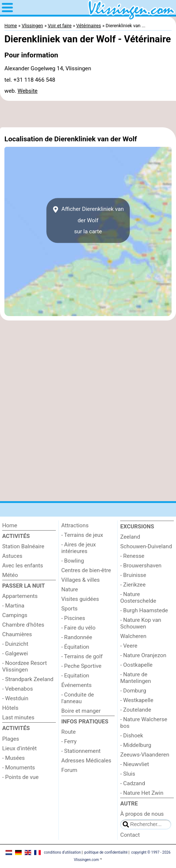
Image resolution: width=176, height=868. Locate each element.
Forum (69, 770)
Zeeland (130, 537)
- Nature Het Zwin (142, 793)
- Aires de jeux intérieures (79, 548)
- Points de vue (20, 777)
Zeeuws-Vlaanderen (145, 755)
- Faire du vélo (78, 628)
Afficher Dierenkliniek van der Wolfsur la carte (88, 221)
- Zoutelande (136, 710)
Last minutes (18, 718)
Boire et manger (81, 711)
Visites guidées (80, 599)
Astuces (12, 556)
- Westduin (15, 698)
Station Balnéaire (23, 546)
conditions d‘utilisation (62, 852)
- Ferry (69, 741)
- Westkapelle (137, 700)
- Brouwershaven (141, 566)
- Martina (13, 606)
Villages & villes (81, 580)
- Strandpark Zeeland (28, 679)
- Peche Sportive (81, 666)
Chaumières (17, 634)
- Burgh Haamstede (144, 610)
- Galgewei (15, 653)
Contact (130, 835)
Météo (10, 575)
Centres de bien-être (86, 570)
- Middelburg (136, 745)
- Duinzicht (15, 644)
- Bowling (73, 561)
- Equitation (75, 676)
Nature (70, 589)
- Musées (13, 758)
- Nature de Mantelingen (136, 678)
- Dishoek (132, 736)
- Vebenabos (18, 689)
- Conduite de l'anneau (78, 698)
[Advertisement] (88, 114)
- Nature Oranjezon (143, 655)
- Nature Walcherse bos (144, 723)
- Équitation (75, 647)
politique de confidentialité (106, 852)
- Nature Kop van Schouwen (141, 623)
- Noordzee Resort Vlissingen (24, 666)
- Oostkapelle (136, 665)
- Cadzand (132, 783)
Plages (11, 739)
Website (28, 91)
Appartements (20, 596)
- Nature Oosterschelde (138, 598)
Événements (77, 685)
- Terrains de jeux (82, 535)
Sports (70, 609)
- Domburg (133, 691)
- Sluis (128, 774)
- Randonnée (77, 637)
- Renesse (132, 556)
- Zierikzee (133, 585)
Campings (15, 615)
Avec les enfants (23, 566)
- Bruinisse (133, 575)
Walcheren (133, 636)
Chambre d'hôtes (23, 625)
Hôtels (10, 708)
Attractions (75, 525)
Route (69, 732)
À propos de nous (142, 814)
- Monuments (19, 768)
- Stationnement (81, 751)
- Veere (129, 646)
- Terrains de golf (82, 656)
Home (10, 525)
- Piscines (73, 618)
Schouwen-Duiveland (146, 546)
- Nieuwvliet (134, 764)
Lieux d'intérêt (19, 748)
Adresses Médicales (86, 761)
